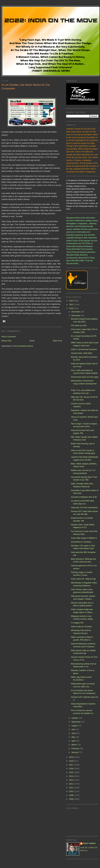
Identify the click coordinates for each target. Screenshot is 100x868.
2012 (72, 784)
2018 (72, 761)
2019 (72, 757)
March (74, 745)
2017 (72, 765)
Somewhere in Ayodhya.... (82, 542)
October (75, 718)
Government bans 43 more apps (85, 377)
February (76, 748)
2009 (72, 795)
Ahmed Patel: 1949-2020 (81, 353)
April (74, 741)
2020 (72, 308)
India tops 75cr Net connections (84, 508)
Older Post (57, 341)
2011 (72, 788)
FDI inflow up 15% (79, 325)
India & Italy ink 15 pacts (81, 627)
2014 (72, 776)
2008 (72, 799)
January (75, 752)
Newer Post (6, 341)
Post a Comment (9, 337)
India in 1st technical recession (84, 349)
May (74, 737)
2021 (72, 305)
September (76, 722)
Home (32, 341)
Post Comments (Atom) (23, 346)
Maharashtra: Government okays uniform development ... (84, 384)
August (75, 726)
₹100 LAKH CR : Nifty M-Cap (83, 579)
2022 (72, 301)
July (73, 729)
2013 (72, 780)
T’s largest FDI (77, 623)
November (76, 315)
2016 (72, 769)
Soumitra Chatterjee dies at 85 (84, 497)
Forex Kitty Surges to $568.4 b (84, 538)
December (76, 312)
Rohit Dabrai (89, 843)
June (74, 733)
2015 (72, 772)
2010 (72, 791)
